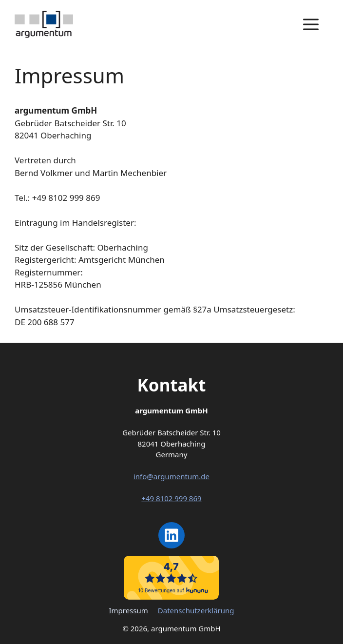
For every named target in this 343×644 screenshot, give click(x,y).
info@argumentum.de (171, 476)
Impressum (128, 610)
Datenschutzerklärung (196, 610)
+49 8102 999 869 (171, 498)
